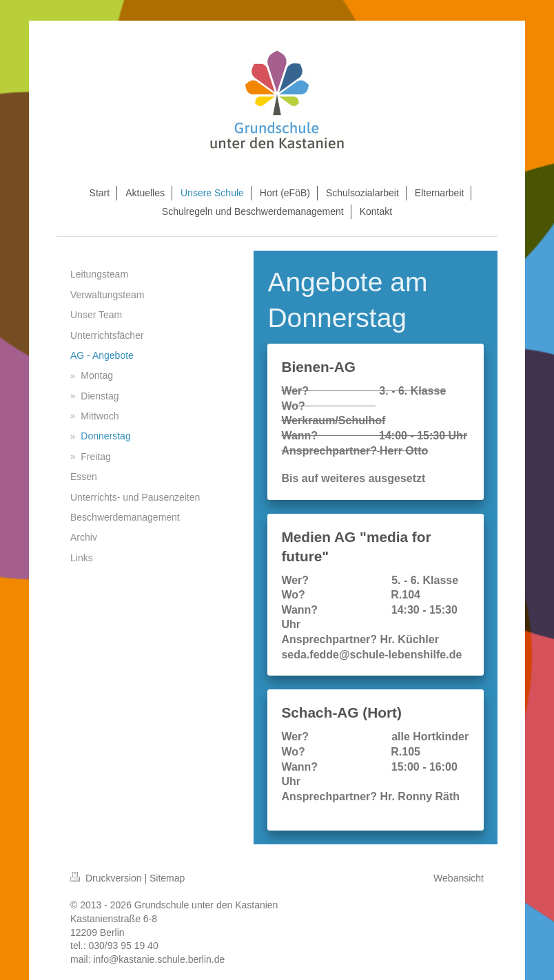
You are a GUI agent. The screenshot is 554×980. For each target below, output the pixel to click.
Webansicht (459, 878)
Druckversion (107, 878)
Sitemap (167, 878)
